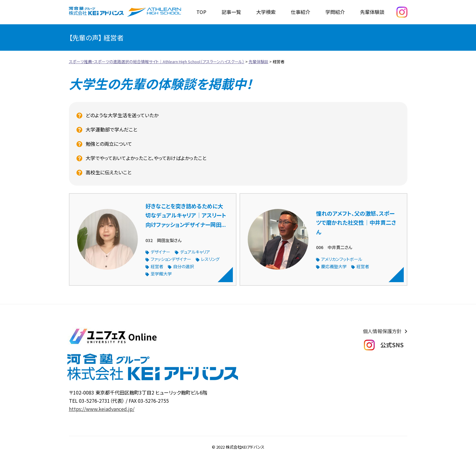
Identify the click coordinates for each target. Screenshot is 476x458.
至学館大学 (161, 274)
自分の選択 (184, 266)
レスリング (210, 259)
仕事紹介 (301, 12)
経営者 (157, 266)
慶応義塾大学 (334, 266)
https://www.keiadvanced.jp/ (102, 409)
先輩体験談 (372, 12)
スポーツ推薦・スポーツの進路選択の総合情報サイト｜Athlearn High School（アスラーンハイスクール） (154, 12)
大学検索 (266, 12)
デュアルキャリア (195, 252)
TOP (201, 12)
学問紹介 (335, 12)
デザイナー (160, 252)
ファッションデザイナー (171, 259)
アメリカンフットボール (342, 259)
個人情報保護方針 (382, 331)
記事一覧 (231, 12)
